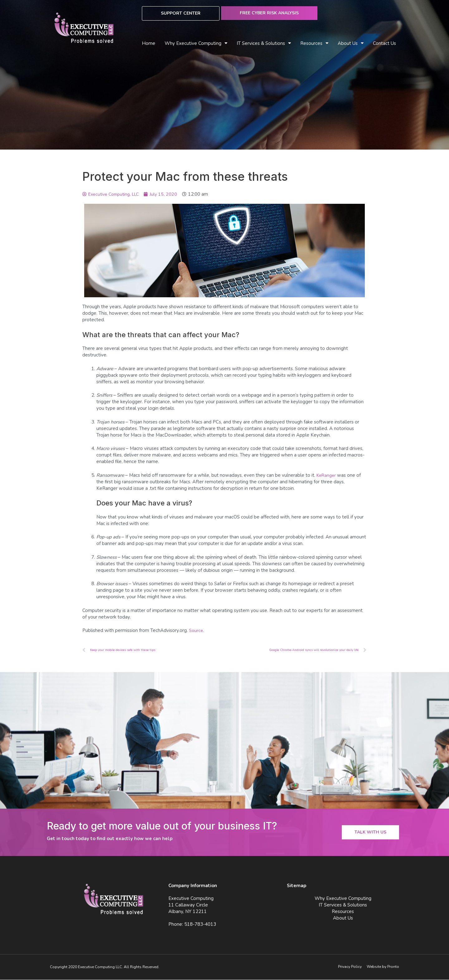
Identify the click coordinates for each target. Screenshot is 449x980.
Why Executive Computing (196, 43)
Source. (197, 630)
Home (149, 43)
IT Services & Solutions (264, 43)
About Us (351, 43)
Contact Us (384, 43)
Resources (314, 43)
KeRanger (327, 475)
